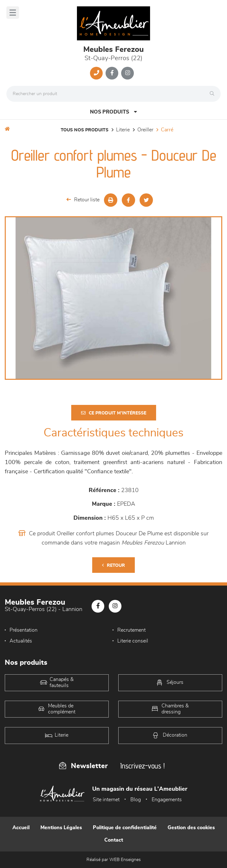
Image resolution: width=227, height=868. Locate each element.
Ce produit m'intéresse (114, 413)
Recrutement (131, 630)
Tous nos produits (85, 130)
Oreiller (145, 130)
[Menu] (13, 13)
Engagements (167, 800)
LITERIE (123, 130)
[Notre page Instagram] (127, 73)
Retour (113, 565)
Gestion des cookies (191, 828)
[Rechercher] (214, 94)
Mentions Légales (61, 828)
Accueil (21, 828)
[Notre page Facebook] (112, 73)
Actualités (21, 641)
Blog (136, 800)
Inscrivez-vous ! (142, 766)
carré (167, 130)
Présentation (24, 630)
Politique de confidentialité (125, 828)
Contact (114, 840)
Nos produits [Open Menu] (113, 112)
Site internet (106, 800)
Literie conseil (133, 641)
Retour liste (83, 200)
